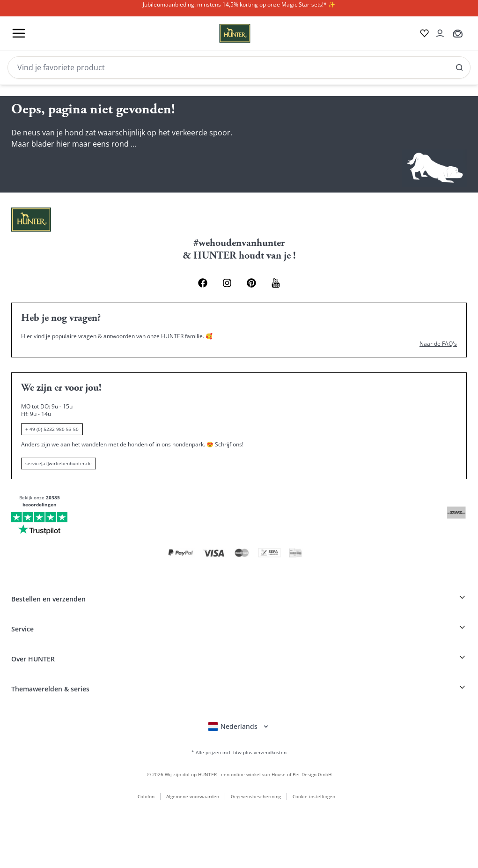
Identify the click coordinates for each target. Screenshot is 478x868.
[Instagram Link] (227, 283)
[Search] (239, 67)
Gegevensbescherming (256, 796)
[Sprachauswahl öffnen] (239, 727)
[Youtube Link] (276, 283)
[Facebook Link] (203, 283)
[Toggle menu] (19, 33)
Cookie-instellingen (314, 796)
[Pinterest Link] (251, 283)
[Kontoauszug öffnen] (440, 33)
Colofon (146, 796)
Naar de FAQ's (438, 344)
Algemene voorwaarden (193, 796)
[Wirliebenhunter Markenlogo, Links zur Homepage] (224, 33)
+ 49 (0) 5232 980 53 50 (52, 429)
